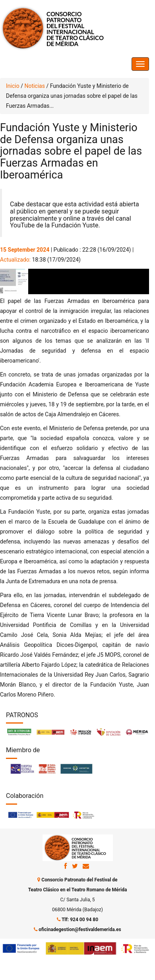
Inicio (13, 86)
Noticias (35, 86)
